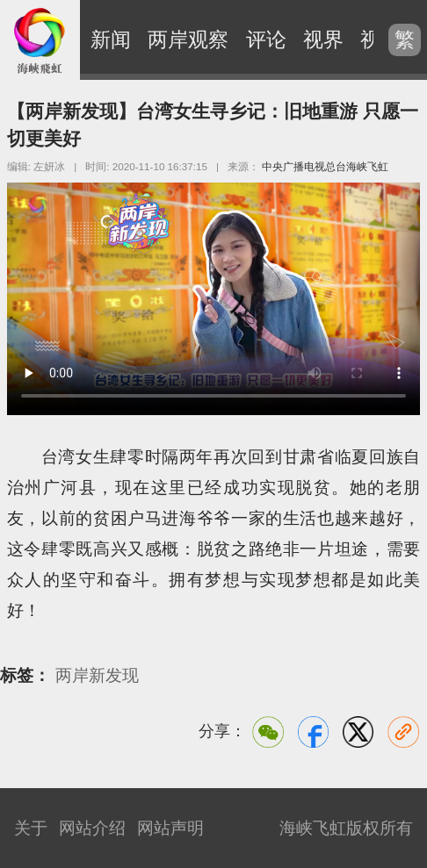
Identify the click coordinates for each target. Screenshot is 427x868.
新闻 (111, 39)
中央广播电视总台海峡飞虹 (325, 166)
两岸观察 (188, 39)
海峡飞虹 (40, 40)
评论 (266, 39)
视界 (323, 39)
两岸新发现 (97, 675)
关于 (31, 828)
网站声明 (170, 828)
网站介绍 (92, 828)
